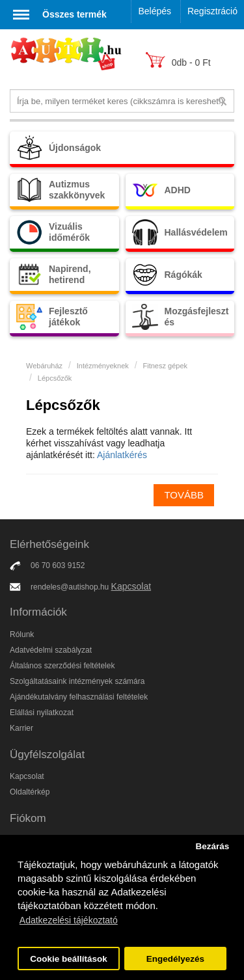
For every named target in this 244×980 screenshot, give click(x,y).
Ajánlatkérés (122, 455)
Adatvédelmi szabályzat (51, 650)
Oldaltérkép (30, 792)
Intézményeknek (103, 366)
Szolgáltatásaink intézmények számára (77, 681)
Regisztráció (212, 11)
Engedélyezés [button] (175, 959)
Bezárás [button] (212, 846)
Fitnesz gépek (165, 366)
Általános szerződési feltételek (62, 666)
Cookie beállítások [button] (69, 959)
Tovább (184, 495)
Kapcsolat (131, 586)
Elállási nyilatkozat (42, 713)
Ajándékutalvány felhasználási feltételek (79, 697)
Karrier (21, 728)
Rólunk (22, 634)
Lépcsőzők (55, 378)
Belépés (155, 11)
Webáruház (44, 366)
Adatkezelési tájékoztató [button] (69, 920)
